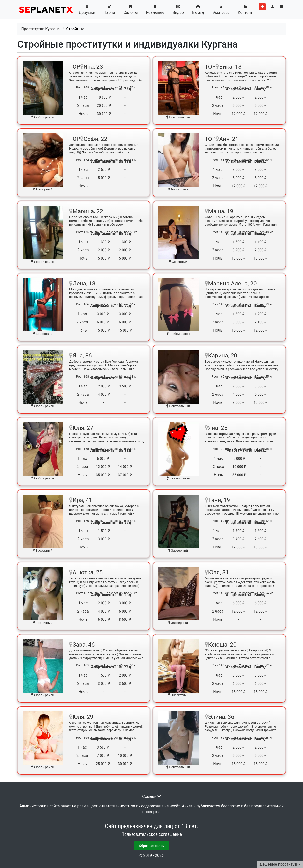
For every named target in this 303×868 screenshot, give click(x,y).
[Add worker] (262, 7)
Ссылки (149, 797)
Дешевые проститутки (280, 864)
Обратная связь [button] (152, 846)
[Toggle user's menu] (273, 7)
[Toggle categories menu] (281, 7)
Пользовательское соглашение (152, 834)
